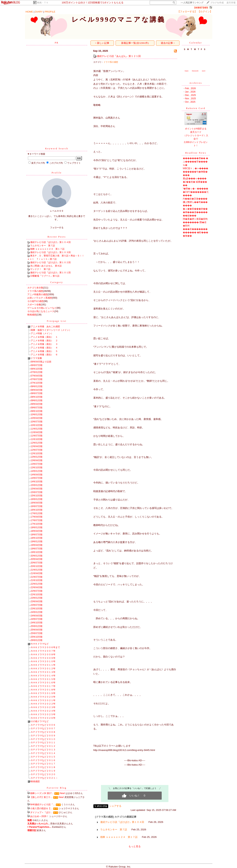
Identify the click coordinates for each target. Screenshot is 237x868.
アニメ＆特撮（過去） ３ (44, 344)
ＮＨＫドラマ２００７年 (43, 651)
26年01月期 (37, 640)
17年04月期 (37, 517)
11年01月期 (37, 429)
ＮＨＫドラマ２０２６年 (43, 718)
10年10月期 (37, 425)
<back (186, 71)
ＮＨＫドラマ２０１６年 (43, 683)
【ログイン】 (205, 12)
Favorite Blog (57, 788)
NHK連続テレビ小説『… (43, 805)
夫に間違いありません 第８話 (46, 266)
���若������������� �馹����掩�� (196, 232)
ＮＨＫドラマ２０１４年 (43, 676)
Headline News (196, 153)
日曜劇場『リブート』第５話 (45, 276)
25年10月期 (37, 637)
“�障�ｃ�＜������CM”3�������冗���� (196, 192)
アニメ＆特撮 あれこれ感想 (45, 326)
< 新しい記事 (102, 43)
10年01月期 (37, 415)
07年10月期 (37, 383)
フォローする (57, 228)
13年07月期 (37, 464)
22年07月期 (37, 591)
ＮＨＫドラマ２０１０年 (43, 661)
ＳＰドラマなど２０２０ (43, 774)
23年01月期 (37, 598)
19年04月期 (37, 545)
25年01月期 (37, 626)
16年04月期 (37, 503)
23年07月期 (37, 605)
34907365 (201, 8)
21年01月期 (37, 570)
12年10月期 (37, 453)
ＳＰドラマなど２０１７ (43, 764)
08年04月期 (37, 390)
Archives (196, 83)
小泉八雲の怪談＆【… (41, 808)
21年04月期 (37, 573)
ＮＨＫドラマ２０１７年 (43, 686)
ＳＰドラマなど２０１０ (43, 739)
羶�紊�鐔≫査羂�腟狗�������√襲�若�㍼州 (195, 222)
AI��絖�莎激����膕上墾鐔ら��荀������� (195, 202)
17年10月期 (37, 524)
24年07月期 (37, 619)
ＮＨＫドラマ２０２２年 (43, 704)
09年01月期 (37, 400)
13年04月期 (37, 460)
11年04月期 (37, 432)
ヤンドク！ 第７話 (40, 269)
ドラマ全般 (36, 358)
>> (192, 3)
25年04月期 (37, 630)
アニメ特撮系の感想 (37, 294)
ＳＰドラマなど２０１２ (43, 746)
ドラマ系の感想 (35, 291)
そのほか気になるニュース (41, 311)
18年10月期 (37, 538)
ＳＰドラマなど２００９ (43, 736)
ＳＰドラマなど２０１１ (43, 743)
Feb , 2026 (190, 88)
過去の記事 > (168, 43)
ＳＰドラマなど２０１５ (43, 757)
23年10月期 (37, 609)
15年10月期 (37, 496)
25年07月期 (37, 633)
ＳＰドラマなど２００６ (43, 725)
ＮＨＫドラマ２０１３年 (43, 672)
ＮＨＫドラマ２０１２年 (43, 669)
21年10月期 (37, 580)
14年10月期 (37, 482)
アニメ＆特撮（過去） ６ (44, 355)
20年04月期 (37, 559)
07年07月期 (37, 379)
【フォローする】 (187, 12)
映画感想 (32, 315)
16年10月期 (37, 510)
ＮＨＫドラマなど (40, 644)
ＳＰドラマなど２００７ (43, 728)
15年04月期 (37, 489)
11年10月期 (37, 439)
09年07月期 (37, 408)
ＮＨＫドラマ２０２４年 (43, 711)
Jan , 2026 (190, 92)
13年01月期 (37, 457)
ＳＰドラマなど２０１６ (43, 760)
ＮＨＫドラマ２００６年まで (45, 647)
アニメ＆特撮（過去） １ (44, 337)
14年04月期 (37, 475)
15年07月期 (37, 492)
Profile (57, 173)
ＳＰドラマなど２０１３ (43, 750)
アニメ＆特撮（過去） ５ (44, 351)
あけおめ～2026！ (39, 816)
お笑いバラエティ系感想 (40, 298)
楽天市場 (231, 3)
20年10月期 (37, 566)
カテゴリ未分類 (35, 288)
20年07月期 (37, 563)
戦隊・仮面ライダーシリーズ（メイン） (51, 330)
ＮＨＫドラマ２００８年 (43, 654)
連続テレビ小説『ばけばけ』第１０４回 (50, 242)
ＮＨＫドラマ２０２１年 (43, 700)
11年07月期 (37, 436)
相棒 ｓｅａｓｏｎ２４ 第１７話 (47, 249)
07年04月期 (37, 376)
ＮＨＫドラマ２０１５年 (43, 679)
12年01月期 (37, 443)
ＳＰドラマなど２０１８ (43, 767)
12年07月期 (37, 450)
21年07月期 (37, 577)
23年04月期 (37, 601)
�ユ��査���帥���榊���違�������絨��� (195, 212)
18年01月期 (37, 527)
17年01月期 (37, 513)
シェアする (115, 806)
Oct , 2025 (190, 102)
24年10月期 (37, 623)
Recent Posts (57, 237)
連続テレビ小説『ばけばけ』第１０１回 (50, 273)
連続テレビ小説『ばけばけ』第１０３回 (50, 252)
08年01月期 (37, 386)
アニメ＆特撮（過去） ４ (44, 348)
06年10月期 (37, 369)
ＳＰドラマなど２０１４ (43, 753)
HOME (29, 12)
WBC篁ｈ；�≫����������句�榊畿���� (196, 172)
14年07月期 (37, 478)
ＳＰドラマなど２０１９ (43, 771)
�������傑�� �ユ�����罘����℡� (196, 162)
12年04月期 (37, 446)
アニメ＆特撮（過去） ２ (44, 341)
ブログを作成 (217, 3)
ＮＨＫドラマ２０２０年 (43, 697)
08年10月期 (37, 397)
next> (204, 71)
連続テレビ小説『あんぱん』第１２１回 (119, 56)
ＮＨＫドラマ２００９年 (43, 658)
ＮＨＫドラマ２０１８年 (43, 690)
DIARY (39, 12)
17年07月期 (37, 520)
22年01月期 (37, 584)
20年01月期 (37, 556)
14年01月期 (37, 471)
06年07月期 (37, 365)
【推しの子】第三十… (41, 797)
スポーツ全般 (34, 305)
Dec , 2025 (191, 95)
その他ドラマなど (40, 721)
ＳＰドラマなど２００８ (43, 732)
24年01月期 (37, 612)
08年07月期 (37, 393)
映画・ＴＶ (43, 3)
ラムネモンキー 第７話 (43, 246)
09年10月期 (37, 411)
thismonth (195, 71)
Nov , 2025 (191, 99)
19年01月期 (37, 542)
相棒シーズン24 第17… (42, 793)
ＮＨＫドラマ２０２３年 (43, 707)
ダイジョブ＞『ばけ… (41, 812)
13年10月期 (37, 468)
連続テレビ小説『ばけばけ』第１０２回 (50, 262)
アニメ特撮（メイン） (42, 333)
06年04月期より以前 (41, 362)
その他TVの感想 (36, 301)
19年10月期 (37, 552)
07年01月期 (37, 372)
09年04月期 (37, 404)
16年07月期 (37, 506)
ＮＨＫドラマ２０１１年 (43, 665)
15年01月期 (37, 485)
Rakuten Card (196, 108)
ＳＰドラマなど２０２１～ (44, 778)
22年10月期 (37, 595)
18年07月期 (37, 535)
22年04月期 (37, 587)
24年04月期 (37, 616)
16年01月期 (37, 499)
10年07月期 (37, 422)
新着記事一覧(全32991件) (135, 43)
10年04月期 (37, 418)
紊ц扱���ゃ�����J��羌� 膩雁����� (195, 182)
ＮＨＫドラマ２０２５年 (43, 714)
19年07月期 (37, 549)
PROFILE (50, 12)
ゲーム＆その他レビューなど (42, 308)
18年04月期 (37, 531)
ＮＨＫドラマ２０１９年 (43, 693)
